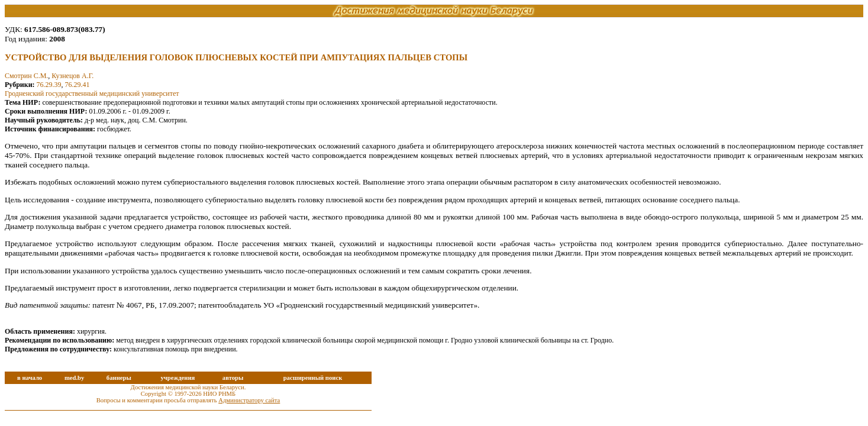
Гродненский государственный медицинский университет (92, 93)
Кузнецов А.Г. (72, 76)
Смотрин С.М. (26, 76)
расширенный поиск (313, 378)
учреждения (178, 378)
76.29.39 (49, 85)
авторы (233, 378)
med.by (74, 378)
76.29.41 (78, 85)
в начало (30, 378)
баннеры (119, 378)
